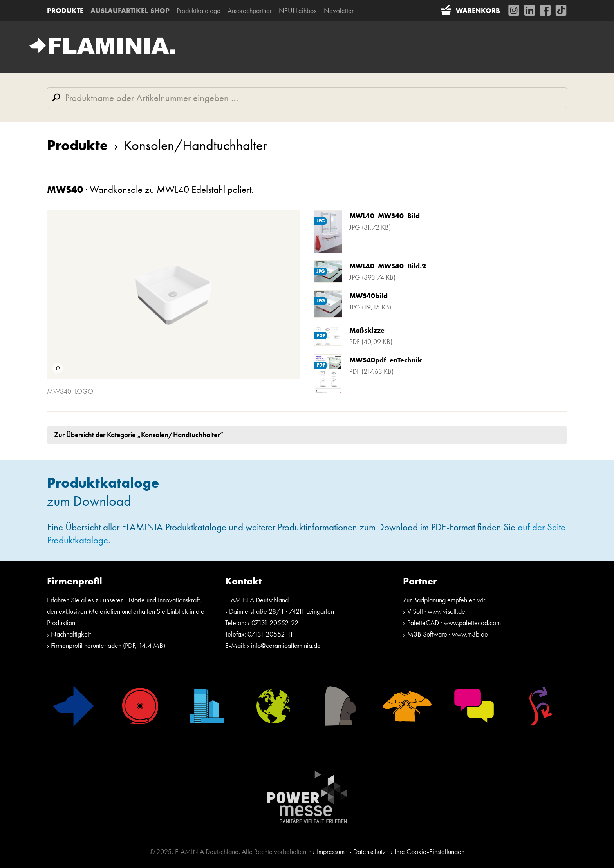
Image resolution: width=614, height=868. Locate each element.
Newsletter (339, 10)
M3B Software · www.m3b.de (448, 634)
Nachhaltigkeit (71, 634)
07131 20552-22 (275, 623)
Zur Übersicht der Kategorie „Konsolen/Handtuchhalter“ (139, 435)
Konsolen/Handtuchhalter (187, 145)
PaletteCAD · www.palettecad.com (454, 623)
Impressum (331, 851)
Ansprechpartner (250, 10)
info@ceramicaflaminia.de (286, 645)
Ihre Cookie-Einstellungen (430, 851)
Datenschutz (369, 851)
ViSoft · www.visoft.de (436, 611)
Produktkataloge (199, 10)
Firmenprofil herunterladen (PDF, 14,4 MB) (108, 645)
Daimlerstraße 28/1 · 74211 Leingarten (282, 611)
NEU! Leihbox (298, 10)
